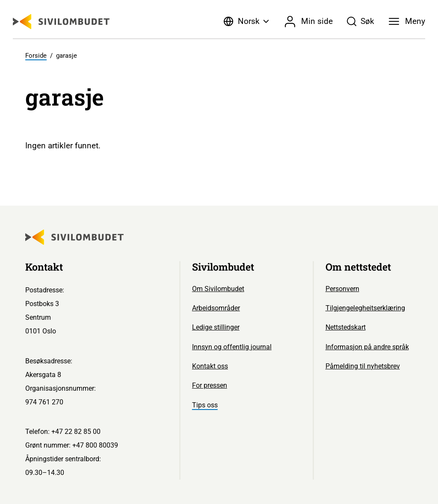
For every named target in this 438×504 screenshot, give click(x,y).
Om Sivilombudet (218, 289)
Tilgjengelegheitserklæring (365, 308)
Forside (36, 56)
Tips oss (205, 405)
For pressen (210, 385)
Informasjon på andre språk (367, 347)
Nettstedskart (346, 327)
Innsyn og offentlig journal (232, 347)
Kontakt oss (210, 366)
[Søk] (361, 21)
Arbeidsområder (216, 308)
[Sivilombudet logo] (61, 22)
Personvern (342, 289)
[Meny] (407, 21)
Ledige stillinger (216, 327)
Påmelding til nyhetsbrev (363, 366)
